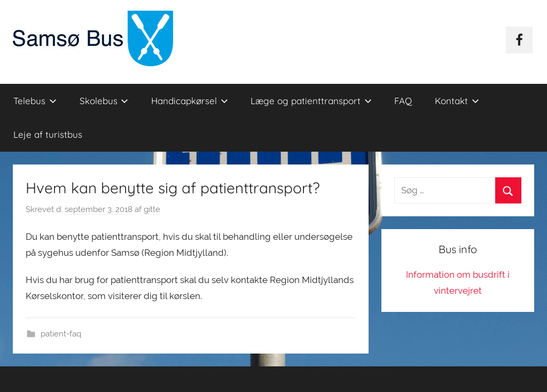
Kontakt (457, 101)
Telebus (35, 101)
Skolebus (104, 101)
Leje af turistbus (48, 134)
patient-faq (61, 334)
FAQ (403, 101)
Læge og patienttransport (311, 101)
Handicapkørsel (190, 101)
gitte (152, 209)
